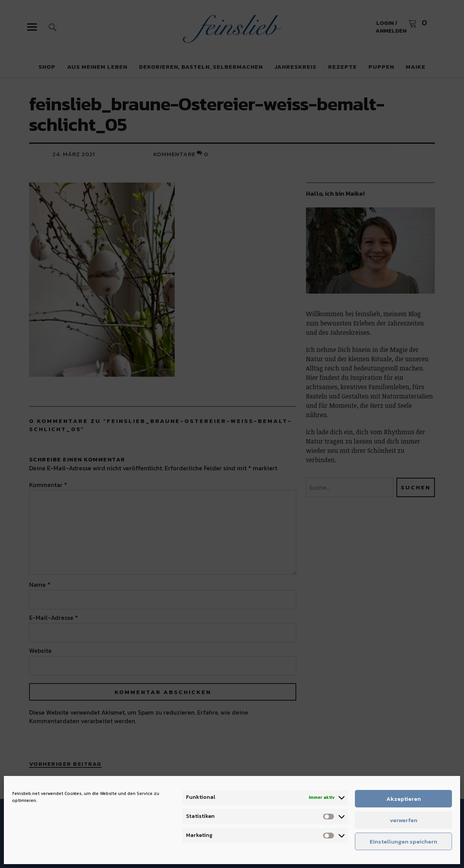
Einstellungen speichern (403, 841)
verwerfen (404, 820)
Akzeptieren (404, 799)
